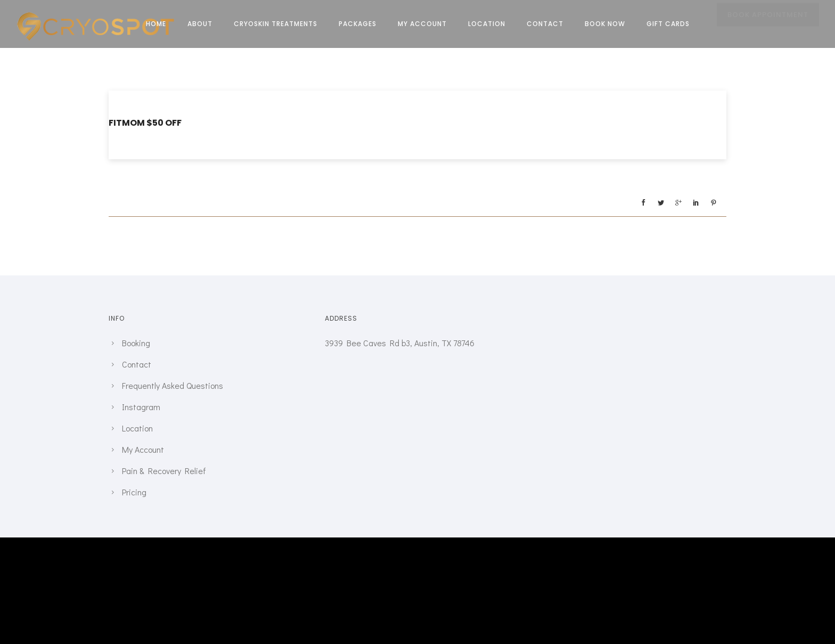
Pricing (134, 492)
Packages (358, 24)
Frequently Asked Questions (173, 385)
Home (156, 24)
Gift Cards (668, 24)
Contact (545, 24)
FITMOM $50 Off (145, 123)
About (200, 24)
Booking (136, 343)
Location (487, 24)
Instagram (141, 407)
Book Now (605, 24)
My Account (422, 24)
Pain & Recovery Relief (164, 471)
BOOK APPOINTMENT (768, 25)
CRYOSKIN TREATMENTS (276, 24)
